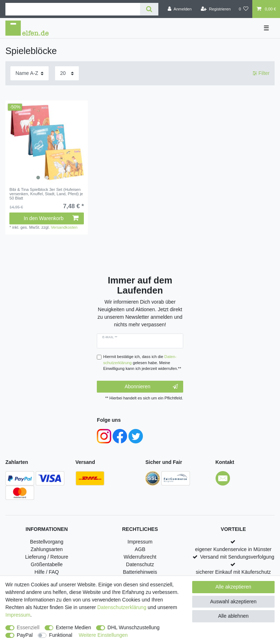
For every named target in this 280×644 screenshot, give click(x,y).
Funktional (61, 635)
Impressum (140, 542)
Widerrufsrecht (140, 557)
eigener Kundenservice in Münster (233, 549)
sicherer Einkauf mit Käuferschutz (233, 572)
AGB (140, 549)
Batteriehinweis (140, 572)
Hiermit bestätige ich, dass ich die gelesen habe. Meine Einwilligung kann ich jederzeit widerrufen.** (142, 363)
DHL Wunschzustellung (134, 627)
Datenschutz (140, 564)
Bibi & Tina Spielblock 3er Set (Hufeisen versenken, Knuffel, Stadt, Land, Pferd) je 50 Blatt (46, 194)
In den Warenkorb (51, 218)
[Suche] (149, 9)
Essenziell (28, 627)
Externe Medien (73, 627)
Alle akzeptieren (234, 587)
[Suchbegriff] (73, 9)
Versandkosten (64, 227)
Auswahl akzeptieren (233, 601)
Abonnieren (151, 387)
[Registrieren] (216, 9)
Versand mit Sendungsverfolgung (237, 557)
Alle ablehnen (233, 616)
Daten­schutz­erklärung (122, 607)
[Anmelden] (180, 9)
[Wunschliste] (243, 9)
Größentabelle (47, 564)
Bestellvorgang (47, 542)
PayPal (25, 635)
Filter (261, 73)
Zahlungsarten (47, 549)
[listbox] (47, 142)
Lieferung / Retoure (47, 557)
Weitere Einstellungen (103, 635)
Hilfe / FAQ (47, 572)
